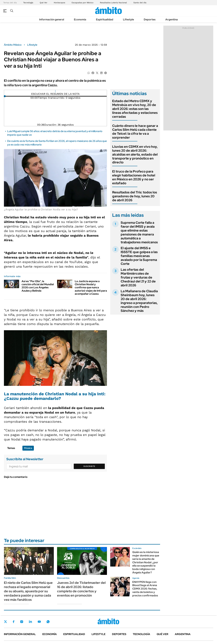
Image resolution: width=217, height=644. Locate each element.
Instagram (22, 622)
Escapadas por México (82, 3)
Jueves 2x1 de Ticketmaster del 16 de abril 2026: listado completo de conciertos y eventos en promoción (81, 589)
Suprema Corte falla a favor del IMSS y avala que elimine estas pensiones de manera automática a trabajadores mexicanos (139, 232)
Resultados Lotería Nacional (113, 3)
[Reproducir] (55, 91)
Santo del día (140, 3)
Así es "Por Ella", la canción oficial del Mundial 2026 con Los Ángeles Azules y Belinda (38, 286)
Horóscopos (59, 3)
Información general (52, 19)
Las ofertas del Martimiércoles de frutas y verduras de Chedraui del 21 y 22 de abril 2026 (138, 277)
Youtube (39, 622)
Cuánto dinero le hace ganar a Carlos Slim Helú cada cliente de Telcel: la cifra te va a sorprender (135, 132)
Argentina (172, 19)
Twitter (6, 622)
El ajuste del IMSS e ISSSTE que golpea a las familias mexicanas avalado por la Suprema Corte (139, 256)
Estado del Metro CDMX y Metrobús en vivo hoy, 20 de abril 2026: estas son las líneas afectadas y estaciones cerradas (135, 109)
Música (28, 448)
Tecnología (28, 3)
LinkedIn (30, 622)
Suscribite (89, 466)
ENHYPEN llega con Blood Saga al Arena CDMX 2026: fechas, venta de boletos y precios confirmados (145, 589)
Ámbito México (13, 45)
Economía (80, 19)
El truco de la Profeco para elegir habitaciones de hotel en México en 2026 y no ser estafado (134, 177)
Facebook (14, 622)
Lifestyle (128, 19)
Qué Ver (43, 3)
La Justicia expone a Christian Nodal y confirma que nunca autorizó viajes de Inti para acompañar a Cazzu (91, 288)
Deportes (150, 19)
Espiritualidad (105, 19)
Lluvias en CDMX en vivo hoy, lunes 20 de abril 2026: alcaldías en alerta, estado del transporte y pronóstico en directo (135, 154)
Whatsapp (48, 622)
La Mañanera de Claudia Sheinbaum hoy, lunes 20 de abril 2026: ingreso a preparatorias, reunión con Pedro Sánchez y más (139, 301)
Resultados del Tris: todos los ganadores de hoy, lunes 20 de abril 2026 (135, 196)
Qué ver (162, 634)
